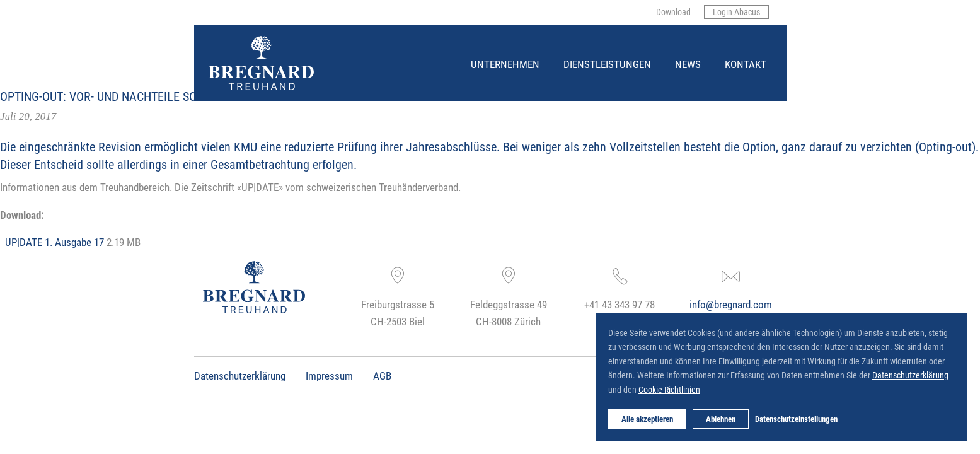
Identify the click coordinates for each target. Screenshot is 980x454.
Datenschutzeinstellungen (796, 419)
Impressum (329, 375)
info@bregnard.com (731, 304)
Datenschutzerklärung (240, 375)
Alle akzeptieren (647, 419)
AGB (382, 375)
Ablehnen (721, 419)
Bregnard (210, 36)
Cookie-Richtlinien (669, 389)
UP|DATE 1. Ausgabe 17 (55, 242)
